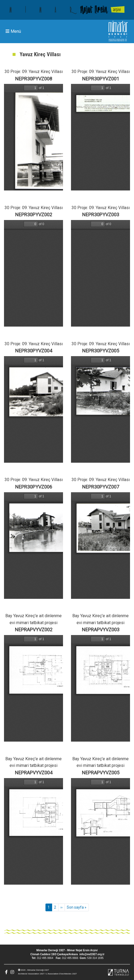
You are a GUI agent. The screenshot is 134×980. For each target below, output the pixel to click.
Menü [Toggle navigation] (13, 31)
